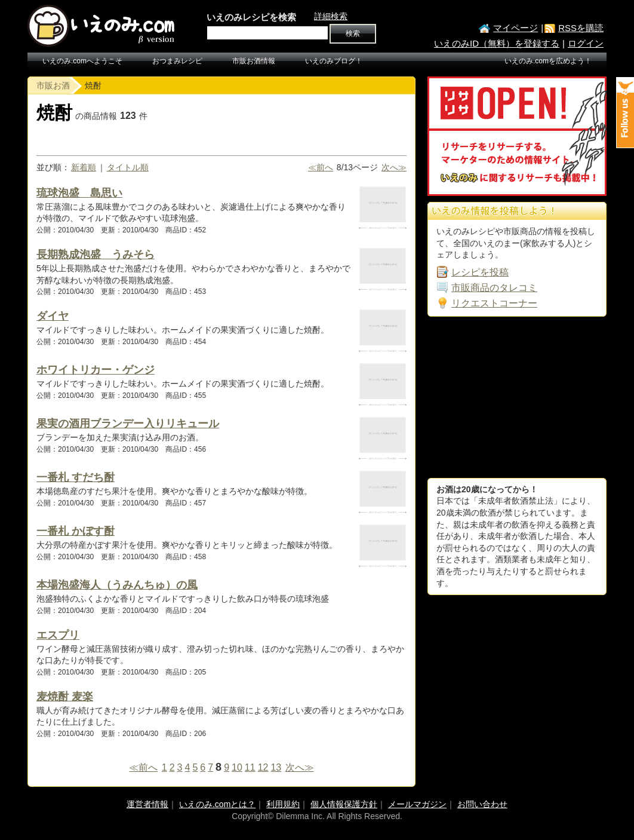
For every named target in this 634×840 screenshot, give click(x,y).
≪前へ (321, 167)
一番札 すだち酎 (76, 477)
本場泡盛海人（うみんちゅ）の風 (117, 585)
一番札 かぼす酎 (76, 531)
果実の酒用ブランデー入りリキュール (128, 424)
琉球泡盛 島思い (79, 193)
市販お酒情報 (254, 61)
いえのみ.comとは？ (217, 804)
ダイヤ (53, 316)
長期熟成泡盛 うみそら (96, 255)
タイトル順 (128, 167)
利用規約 (283, 804)
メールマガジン (417, 804)
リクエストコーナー (494, 303)
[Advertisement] (517, 397)
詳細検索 (331, 16)
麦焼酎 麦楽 (65, 697)
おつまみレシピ (177, 61)
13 (276, 767)
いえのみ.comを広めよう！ (548, 61)
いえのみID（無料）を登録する (497, 43)
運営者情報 (147, 804)
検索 (353, 33)
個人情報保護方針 (344, 804)
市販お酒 (53, 85)
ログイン (586, 43)
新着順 (84, 167)
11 (250, 767)
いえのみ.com (102, 26)
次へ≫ (394, 167)
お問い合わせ (482, 804)
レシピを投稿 (480, 272)
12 (263, 767)
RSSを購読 (581, 28)
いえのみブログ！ (334, 61)
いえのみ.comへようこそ (82, 61)
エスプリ (58, 635)
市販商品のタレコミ (494, 288)
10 (237, 767)
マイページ (515, 28)
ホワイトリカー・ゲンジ (96, 370)
